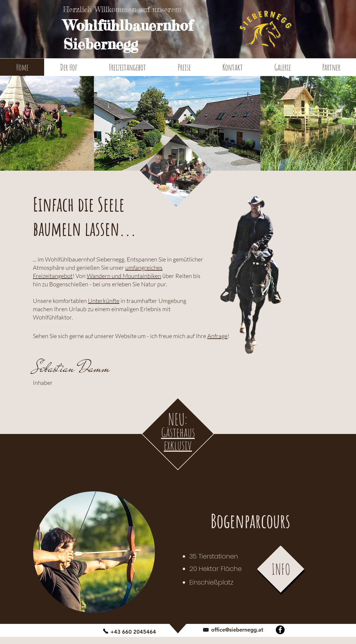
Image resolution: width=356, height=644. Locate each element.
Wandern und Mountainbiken (124, 276)
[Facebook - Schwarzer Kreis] (280, 630)
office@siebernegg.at (237, 630)
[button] (69, 69)
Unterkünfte (104, 301)
